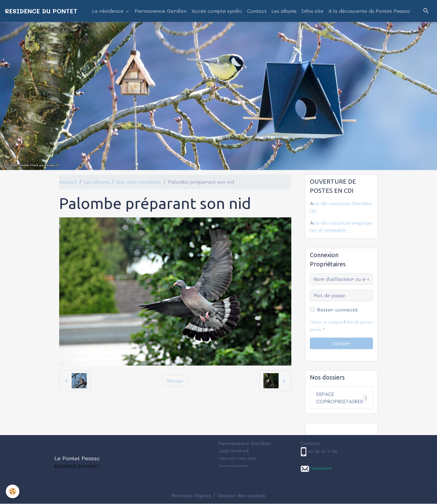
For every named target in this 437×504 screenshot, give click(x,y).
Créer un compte (326, 322)
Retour (175, 381)
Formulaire (321, 468)
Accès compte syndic (217, 11)
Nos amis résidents (139, 182)
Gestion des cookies (241, 495)
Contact (257, 11)
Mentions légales (191, 495)
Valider (341, 343)
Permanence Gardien (161, 11)
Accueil (68, 182)
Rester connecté (337, 310)
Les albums (284, 11)
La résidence (109, 11)
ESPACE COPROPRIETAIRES (344, 398)
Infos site (312, 11)
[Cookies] (13, 491)
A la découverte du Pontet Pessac (369, 11)
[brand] (41, 11)
